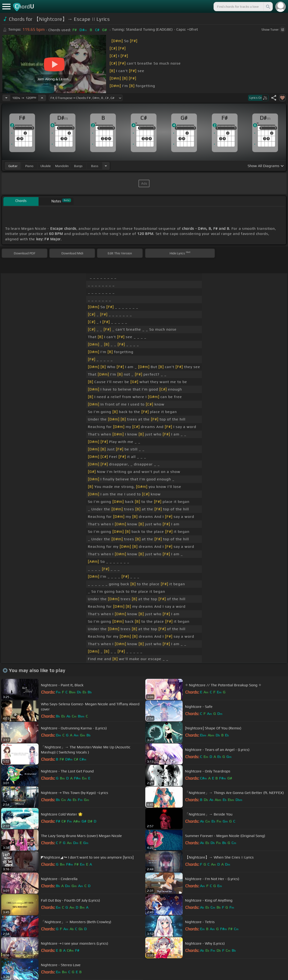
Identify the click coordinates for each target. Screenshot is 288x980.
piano (29, 166)
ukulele (46, 166)
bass (95, 166)
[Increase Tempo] (42, 98)
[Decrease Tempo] (6, 98)
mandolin (62, 166)
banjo (78, 166)
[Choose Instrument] (106, 166)
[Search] (268, 7)
